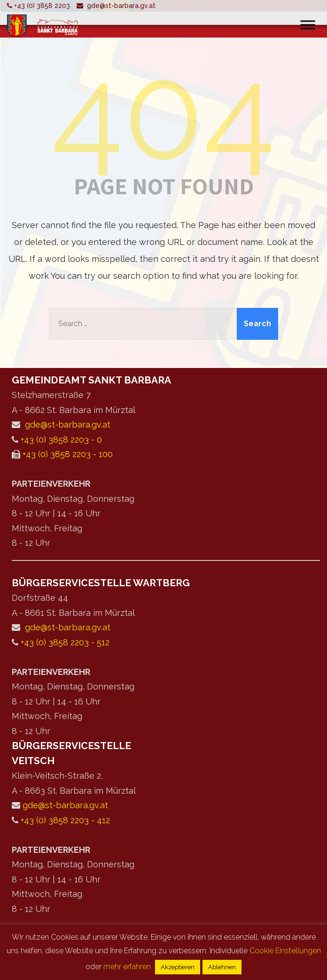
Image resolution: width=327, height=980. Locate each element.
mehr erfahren (127, 967)
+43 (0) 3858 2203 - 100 (68, 454)
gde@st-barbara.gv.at (121, 6)
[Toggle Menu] (308, 25)
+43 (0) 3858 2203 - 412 (65, 820)
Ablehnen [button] (222, 967)
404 (164, 112)
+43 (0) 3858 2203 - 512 (65, 642)
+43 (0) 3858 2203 (42, 6)
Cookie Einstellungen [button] (285, 951)
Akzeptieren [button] (178, 967)
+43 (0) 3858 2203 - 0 (61, 440)
